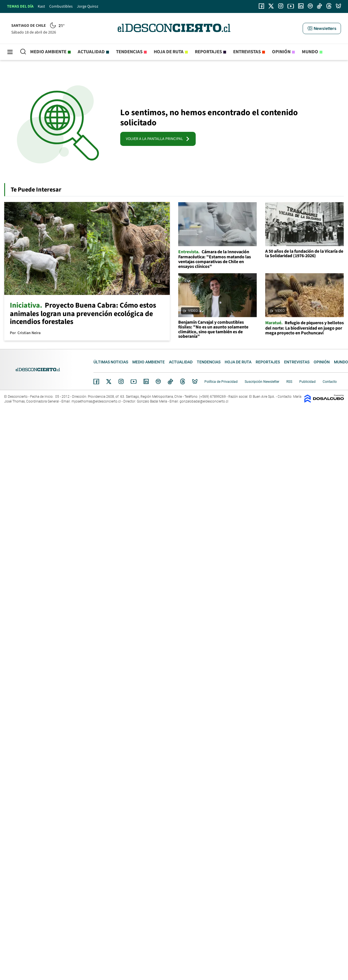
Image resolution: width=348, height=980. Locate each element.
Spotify (158, 381)
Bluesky (195, 381)
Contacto (330, 382)
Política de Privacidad (221, 382)
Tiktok (170, 381)
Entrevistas (247, 52)
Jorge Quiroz (88, 6)
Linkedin (146, 381)
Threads (183, 382)
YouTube (133, 382)
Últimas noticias (111, 362)
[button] (322, 28)
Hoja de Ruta (169, 52)
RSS (289, 382)
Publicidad (307, 382)
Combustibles (61, 6)
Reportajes (208, 52)
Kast (41, 6)
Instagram (121, 381)
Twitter (109, 381)
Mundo (310, 52)
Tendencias (129, 52)
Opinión (281, 52)
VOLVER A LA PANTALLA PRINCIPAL (158, 139)
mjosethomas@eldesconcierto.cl (96, 401)
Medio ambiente (48, 52)
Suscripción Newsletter (262, 382)
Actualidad (91, 52)
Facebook (96, 381)
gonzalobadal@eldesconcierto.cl (204, 401)
